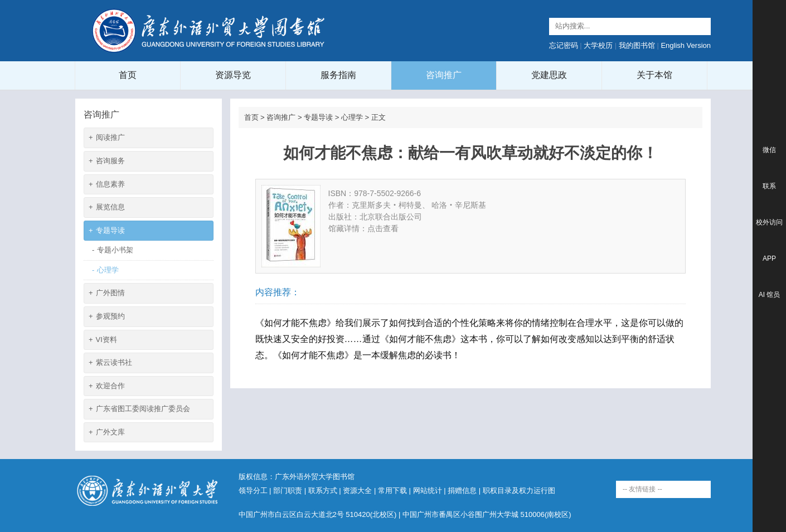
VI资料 (103, 340)
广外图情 (107, 293)
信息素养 (107, 185)
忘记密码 (564, 45)
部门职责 (288, 490)
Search (701, 26)
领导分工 (253, 490)
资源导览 (233, 75)
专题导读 (107, 231)
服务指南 (338, 75)
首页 (128, 75)
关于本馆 (654, 75)
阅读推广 (107, 138)
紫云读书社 (110, 363)
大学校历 (598, 45)
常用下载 (392, 490)
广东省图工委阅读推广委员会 (139, 409)
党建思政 (549, 75)
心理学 (105, 270)
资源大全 (357, 490)
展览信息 (107, 208)
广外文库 (107, 433)
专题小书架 (113, 250)
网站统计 (428, 490)
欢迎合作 (107, 386)
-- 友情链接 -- (642, 489)
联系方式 (323, 490)
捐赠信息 (462, 490)
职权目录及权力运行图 (519, 490)
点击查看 (383, 228)
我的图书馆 (637, 45)
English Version (686, 45)
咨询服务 (107, 161)
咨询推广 (444, 75)
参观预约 (107, 317)
